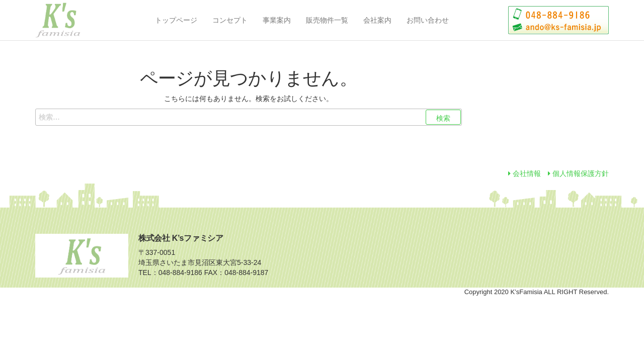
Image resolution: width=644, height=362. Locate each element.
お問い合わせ (428, 20)
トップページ (176, 20)
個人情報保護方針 (578, 173)
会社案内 (377, 20)
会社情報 (525, 173)
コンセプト (230, 20)
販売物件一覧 (327, 20)
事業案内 (277, 20)
